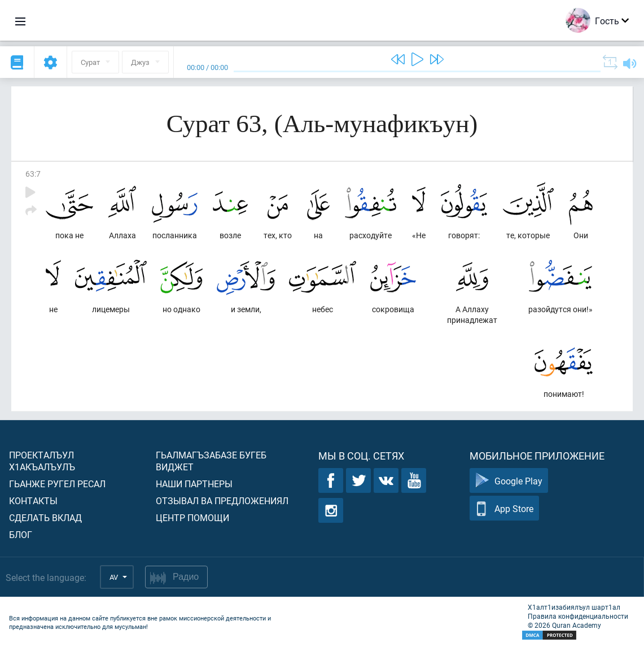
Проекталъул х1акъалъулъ (42, 461)
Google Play (509, 481)
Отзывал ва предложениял (222, 500)
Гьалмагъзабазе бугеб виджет (211, 461)
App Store (504, 508)
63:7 (33, 174)
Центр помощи (192, 517)
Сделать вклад (45, 517)
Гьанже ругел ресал (57, 484)
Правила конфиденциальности (578, 616)
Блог (21, 534)
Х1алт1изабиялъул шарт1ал (574, 607)
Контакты (33, 500)
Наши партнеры (194, 484)
